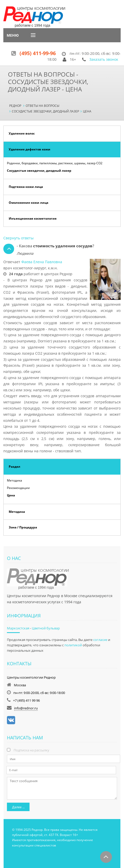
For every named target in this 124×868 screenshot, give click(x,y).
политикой (73, 645)
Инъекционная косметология (33, 218)
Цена (11, 495)
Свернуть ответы (18, 238)
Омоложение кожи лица (28, 203)
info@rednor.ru (26, 708)
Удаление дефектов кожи (30, 149)
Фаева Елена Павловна (42, 262)
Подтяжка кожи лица (26, 187)
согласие (100, 640)
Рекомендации (18, 488)
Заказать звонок (104, 59)
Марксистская (18, 628)
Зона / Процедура (23, 527)
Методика (15, 480)
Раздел (15, 467)
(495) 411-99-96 (38, 53)
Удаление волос (22, 133)
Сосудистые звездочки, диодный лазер (39, 171)
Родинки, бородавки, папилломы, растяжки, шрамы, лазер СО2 (55, 163)
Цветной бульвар (46, 628)
